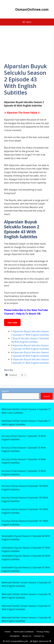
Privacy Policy (43, 632)
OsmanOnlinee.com (32, 9)
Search (5, 391)
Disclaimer (15, 636)
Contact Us (39, 636)
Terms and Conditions (24, 632)
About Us (27, 636)
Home (8, 632)
